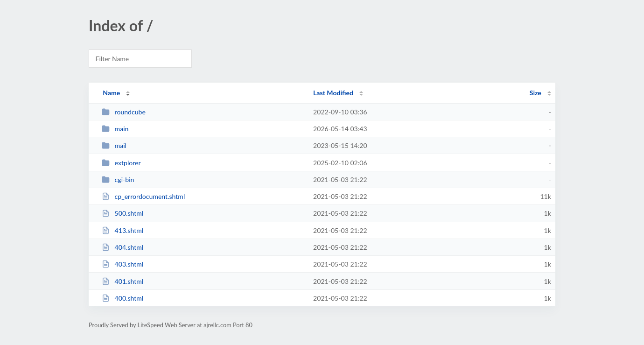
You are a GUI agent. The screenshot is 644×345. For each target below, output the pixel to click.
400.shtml (122, 298)
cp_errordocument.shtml (143, 196)
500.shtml (122, 213)
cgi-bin (118, 180)
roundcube (124, 112)
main (115, 129)
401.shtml (122, 281)
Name (111, 93)
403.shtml (122, 264)
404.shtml (122, 247)
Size (535, 93)
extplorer (121, 163)
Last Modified (333, 93)
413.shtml (122, 230)
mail (114, 145)
